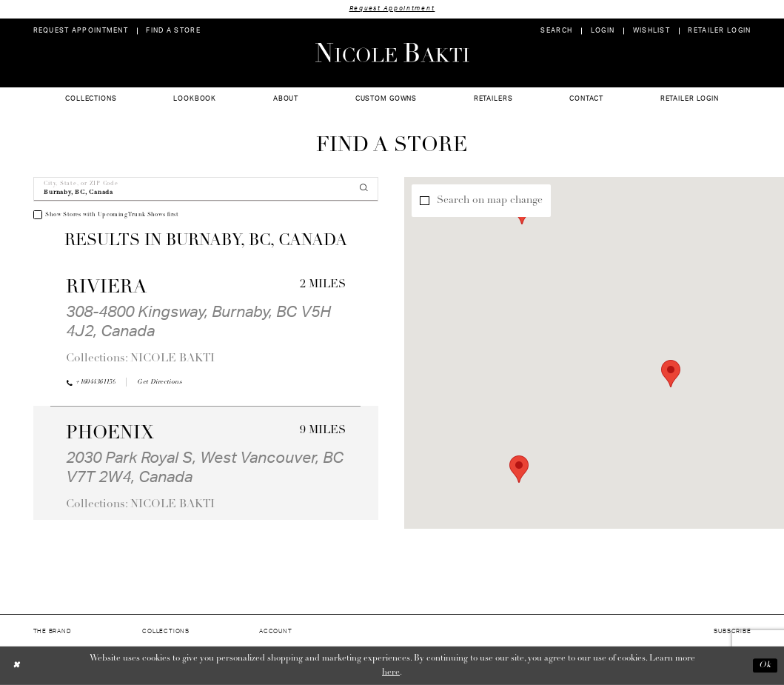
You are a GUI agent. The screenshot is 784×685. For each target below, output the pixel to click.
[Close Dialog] (17, 665)
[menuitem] (80, 31)
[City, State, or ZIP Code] (206, 189)
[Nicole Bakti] (392, 53)
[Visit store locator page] (173, 31)
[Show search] (556, 31)
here (391, 672)
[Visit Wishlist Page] (651, 31)
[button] (602, 31)
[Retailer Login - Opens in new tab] (720, 31)
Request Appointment (392, 9)
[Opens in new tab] (159, 382)
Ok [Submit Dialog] (765, 666)
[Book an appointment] (80, 31)
